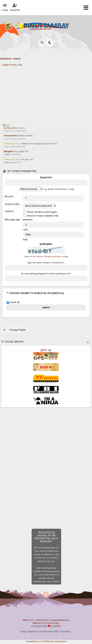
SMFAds (37, 623)
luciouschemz (11, 128)
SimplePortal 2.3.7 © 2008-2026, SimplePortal (46, 641)
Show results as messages (40, 212)
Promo (13, 65)
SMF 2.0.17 (28, 620)
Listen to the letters (33, 256)
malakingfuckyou (12, 144)
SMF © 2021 (43, 620)
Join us (46, 350)
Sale (20, 65)
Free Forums (53, 623)
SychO (57, 626)
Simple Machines (60, 620)
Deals (6, 65)
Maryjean (8, 151)
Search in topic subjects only (41, 216)
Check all (15, 302)
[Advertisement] (46, 94)
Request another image (57, 256)
